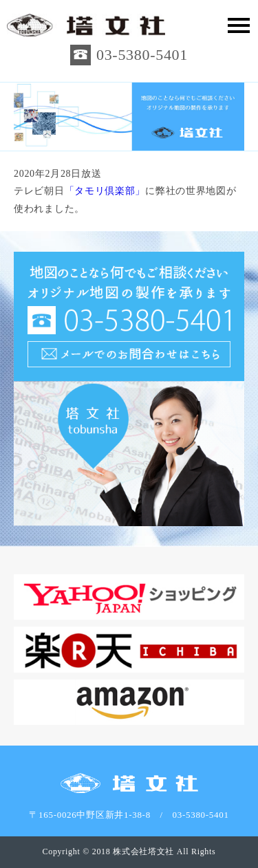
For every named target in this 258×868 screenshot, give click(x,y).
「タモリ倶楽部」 (105, 191)
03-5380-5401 (142, 55)
